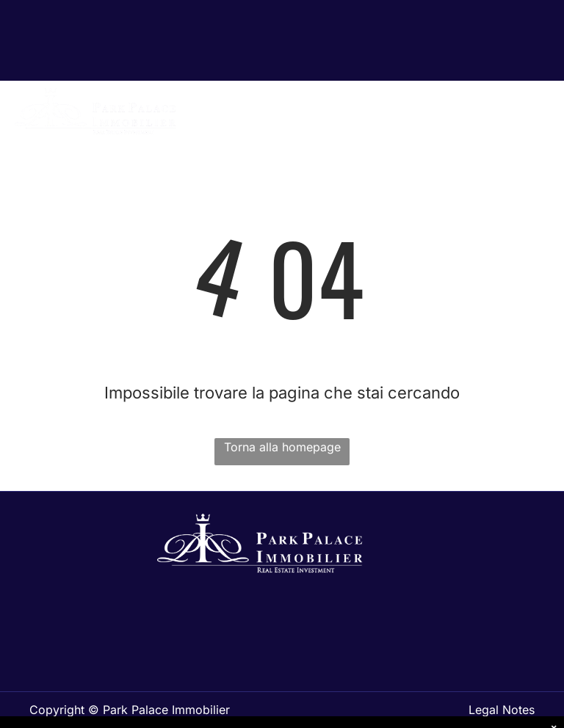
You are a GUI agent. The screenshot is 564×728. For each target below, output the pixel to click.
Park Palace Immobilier (166, 710)
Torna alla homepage (282, 447)
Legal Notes (502, 710)
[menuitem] (385, 122)
